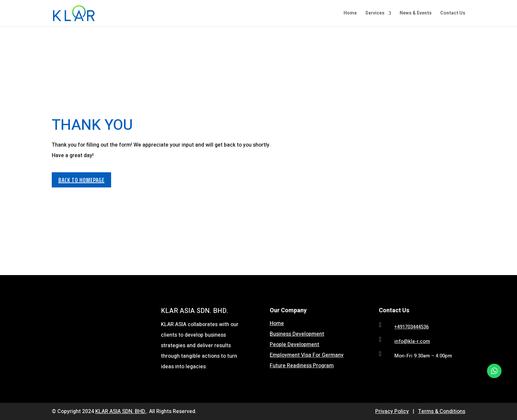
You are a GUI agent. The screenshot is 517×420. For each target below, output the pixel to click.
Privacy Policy (392, 411)
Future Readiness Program (302, 366)
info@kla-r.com (412, 341)
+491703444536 (411, 327)
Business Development (297, 334)
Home (350, 14)
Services (375, 14)
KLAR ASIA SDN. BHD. (121, 411)
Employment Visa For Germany (307, 355)
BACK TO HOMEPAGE (81, 180)
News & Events (416, 14)
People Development (294, 345)
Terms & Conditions (442, 411)
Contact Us (453, 14)
